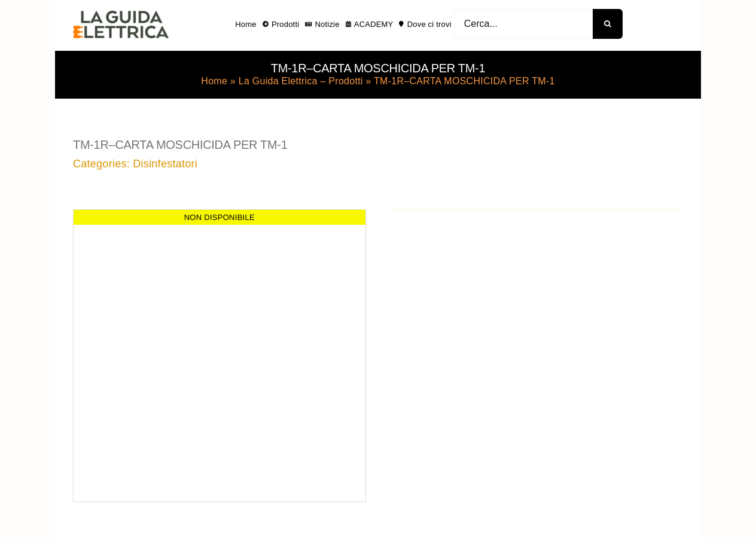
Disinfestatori (165, 164)
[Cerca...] (524, 24)
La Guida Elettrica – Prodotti (301, 81)
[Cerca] (608, 24)
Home (214, 81)
